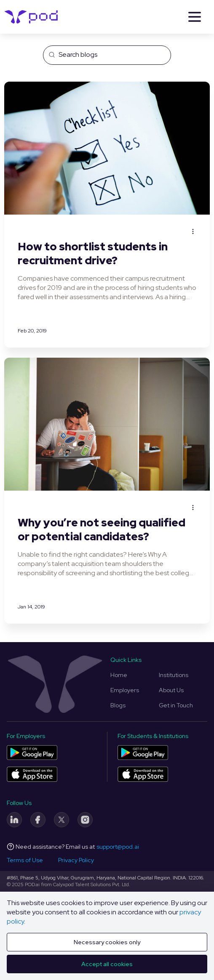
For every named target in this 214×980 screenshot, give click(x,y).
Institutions (174, 675)
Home (119, 675)
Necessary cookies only (107, 942)
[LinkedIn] (14, 820)
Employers (125, 690)
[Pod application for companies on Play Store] (32, 753)
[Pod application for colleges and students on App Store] (143, 774)
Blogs (118, 705)
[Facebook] (38, 820)
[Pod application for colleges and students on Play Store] (143, 753)
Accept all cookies (107, 964)
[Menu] (195, 17)
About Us (171, 690)
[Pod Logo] (31, 17)
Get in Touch (176, 705)
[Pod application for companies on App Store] (32, 774)
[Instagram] (85, 820)
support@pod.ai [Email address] (118, 847)
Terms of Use (25, 860)
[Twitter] (62, 820)
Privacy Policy (76, 860)
